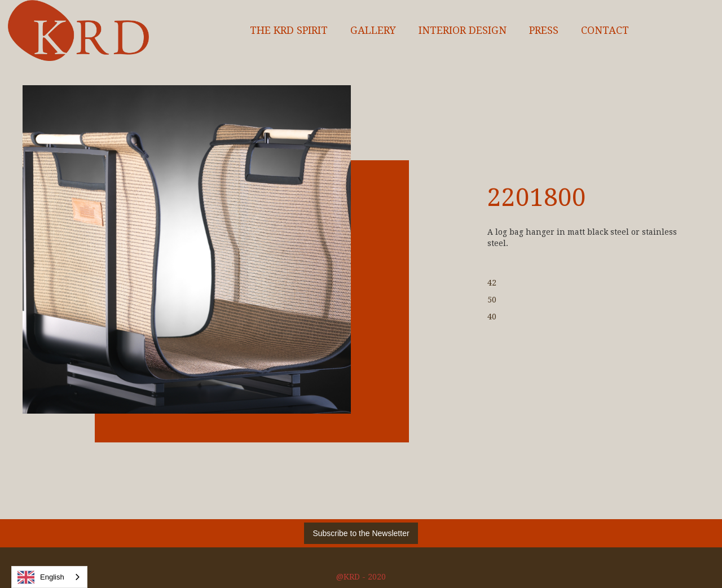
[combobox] (49, 577)
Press (544, 30)
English (41, 577)
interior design (463, 30)
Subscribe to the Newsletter (361, 533)
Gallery (373, 30)
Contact (605, 30)
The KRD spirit (289, 30)
